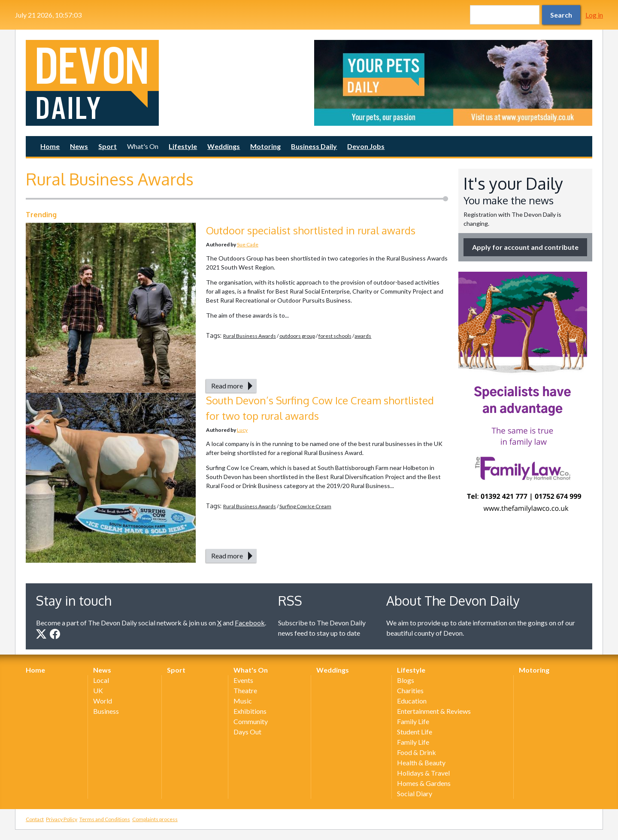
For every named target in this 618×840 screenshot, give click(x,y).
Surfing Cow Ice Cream (305, 506)
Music (243, 701)
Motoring (265, 146)
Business (106, 711)
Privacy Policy (62, 819)
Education (412, 701)
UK (98, 690)
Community (251, 721)
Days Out (247, 732)
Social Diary (415, 793)
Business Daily (314, 146)
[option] (453, 83)
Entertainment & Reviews (434, 711)
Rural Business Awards (250, 336)
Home (50, 146)
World (103, 701)
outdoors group (297, 336)
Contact (35, 819)
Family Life (413, 721)
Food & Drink (417, 752)
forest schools (335, 336)
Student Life (415, 732)
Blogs (406, 680)
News (79, 146)
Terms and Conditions (105, 819)
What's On (143, 146)
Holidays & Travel (423, 773)
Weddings (224, 146)
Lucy (242, 430)
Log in (594, 15)
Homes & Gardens (424, 783)
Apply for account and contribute (525, 247)
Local (101, 680)
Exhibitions (250, 711)
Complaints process (155, 819)
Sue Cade (248, 244)
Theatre (245, 690)
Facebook (250, 623)
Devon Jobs (366, 146)
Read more (227, 386)
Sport (108, 146)
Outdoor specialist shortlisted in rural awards (311, 230)
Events (243, 680)
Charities (410, 690)
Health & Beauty (421, 763)
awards (363, 336)
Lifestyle (183, 146)
